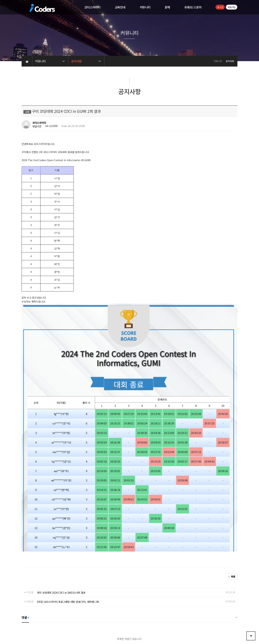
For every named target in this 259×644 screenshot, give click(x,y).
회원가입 (232, 7)
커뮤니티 (145, 7)
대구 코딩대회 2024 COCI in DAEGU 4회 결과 (61, 517)
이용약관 (134, 607)
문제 (167, 7)
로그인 (220, 7)
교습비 (176, 621)
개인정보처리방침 (117, 607)
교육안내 (120, 7)
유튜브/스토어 (193, 7)
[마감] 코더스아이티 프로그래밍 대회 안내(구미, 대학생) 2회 (68, 526)
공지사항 (146, 607)
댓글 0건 (37, 126)
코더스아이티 (92, 7)
